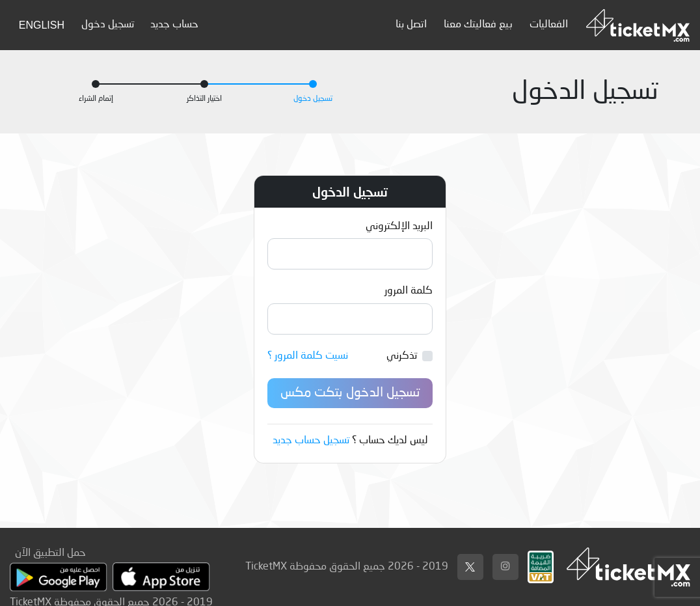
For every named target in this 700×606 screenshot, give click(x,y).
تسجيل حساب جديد (311, 441)
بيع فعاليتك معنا (478, 25)
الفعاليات (549, 25)
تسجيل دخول (108, 25)
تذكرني (402, 356)
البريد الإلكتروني (399, 227)
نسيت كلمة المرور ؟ (308, 356)
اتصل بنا (411, 25)
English (42, 25)
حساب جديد (174, 25)
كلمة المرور (409, 291)
